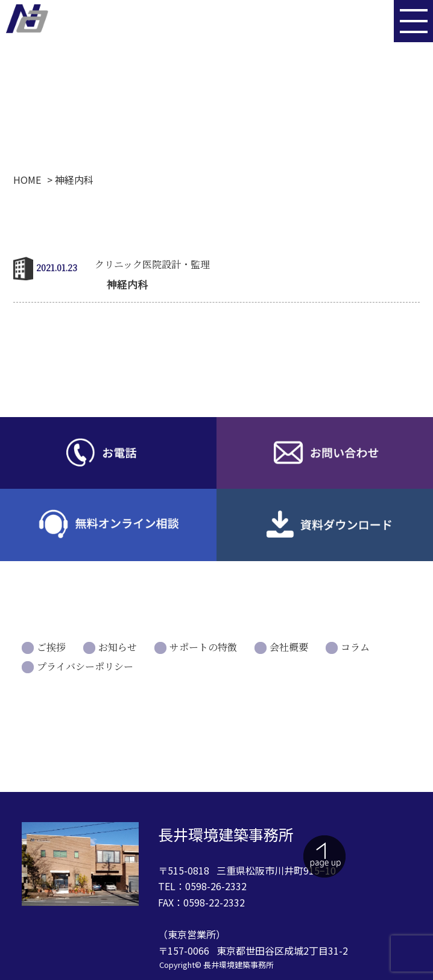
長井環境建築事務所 (239, 965)
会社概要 (289, 647)
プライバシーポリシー (85, 666)
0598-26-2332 (216, 886)
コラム (355, 647)
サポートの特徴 (203, 647)
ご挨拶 (51, 647)
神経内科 (127, 284)
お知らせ (118, 647)
